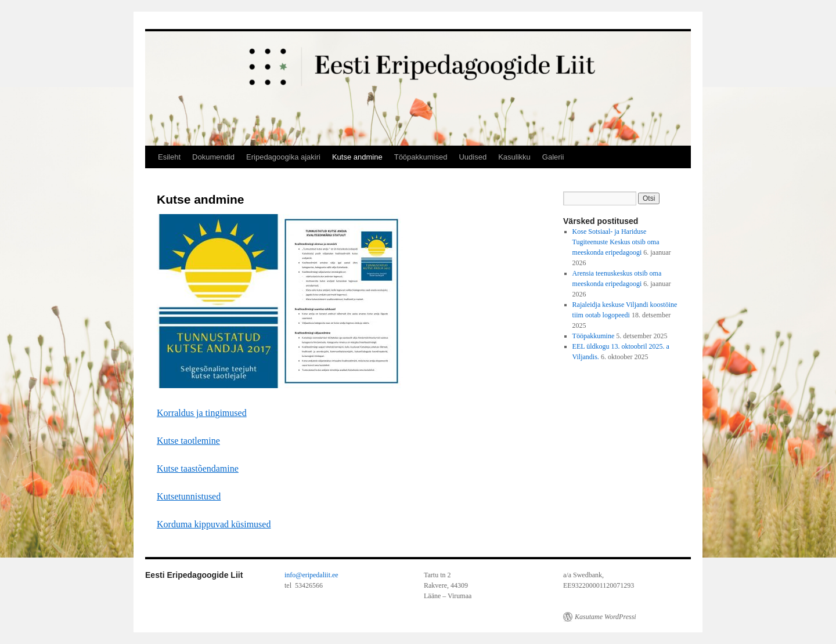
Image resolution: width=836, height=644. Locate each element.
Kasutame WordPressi (606, 617)
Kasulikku (514, 157)
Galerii (553, 157)
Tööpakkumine (594, 336)
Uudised (473, 157)
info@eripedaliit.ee (311, 575)
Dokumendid (213, 157)
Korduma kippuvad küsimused (214, 524)
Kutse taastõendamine (198, 468)
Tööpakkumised (421, 157)
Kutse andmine (357, 157)
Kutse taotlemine (188, 441)
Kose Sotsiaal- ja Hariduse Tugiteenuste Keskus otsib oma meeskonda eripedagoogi (616, 242)
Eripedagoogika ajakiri (283, 157)
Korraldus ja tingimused (202, 413)
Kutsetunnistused (189, 496)
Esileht (169, 157)
